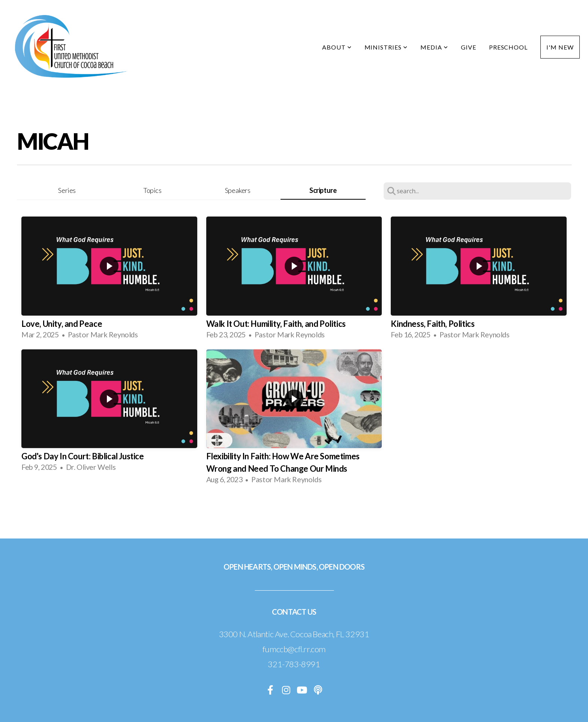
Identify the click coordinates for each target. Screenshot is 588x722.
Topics (152, 190)
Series (67, 190)
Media (434, 47)
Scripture (323, 190)
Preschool (508, 47)
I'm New (560, 47)
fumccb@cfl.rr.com (294, 649)
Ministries (386, 47)
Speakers (238, 190)
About (337, 47)
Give (469, 47)
